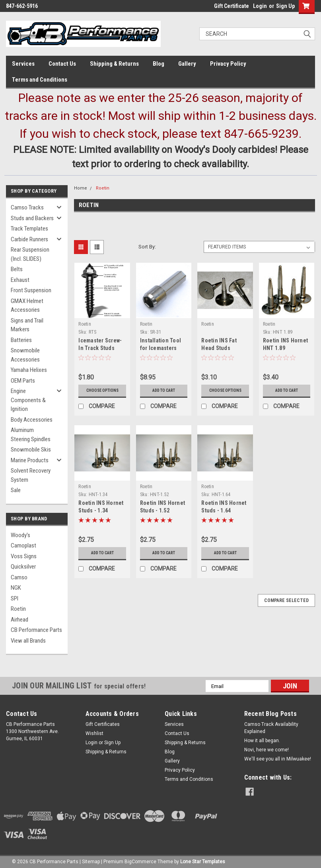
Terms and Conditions (40, 80)
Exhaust (20, 280)
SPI (15, 598)
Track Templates (29, 229)
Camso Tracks (27, 207)
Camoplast (23, 545)
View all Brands (28, 641)
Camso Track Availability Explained (271, 728)
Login (260, 6)
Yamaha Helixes (29, 370)
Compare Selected (286, 600)
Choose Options (102, 390)
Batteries (21, 340)
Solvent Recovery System (31, 475)
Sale (16, 490)
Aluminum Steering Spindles (31, 435)
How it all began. (262, 741)
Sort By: (147, 247)
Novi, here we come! (267, 750)
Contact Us (62, 64)
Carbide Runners (29, 239)
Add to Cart (164, 390)
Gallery (187, 64)
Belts (17, 269)
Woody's (20, 535)
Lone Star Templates (203, 860)
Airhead (19, 620)
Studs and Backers (32, 218)
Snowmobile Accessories (25, 355)
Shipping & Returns (114, 64)
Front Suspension (31, 290)
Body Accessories (32, 420)
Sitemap (91, 860)
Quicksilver (23, 567)
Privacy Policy (228, 64)
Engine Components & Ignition (28, 400)
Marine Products (30, 460)
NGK (16, 588)
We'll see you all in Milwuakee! (278, 759)
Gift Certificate (232, 6)
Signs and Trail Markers (27, 325)
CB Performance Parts (36, 630)
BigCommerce (140, 860)
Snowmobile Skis (31, 450)
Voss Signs (24, 556)
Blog (159, 64)
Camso (19, 577)
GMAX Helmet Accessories (27, 306)
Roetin (18, 609)
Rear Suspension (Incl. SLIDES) (30, 254)
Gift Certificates (103, 724)
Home (81, 188)
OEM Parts (23, 381)
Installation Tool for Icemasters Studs (160, 348)
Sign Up (285, 6)
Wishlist (94, 733)
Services (23, 64)
